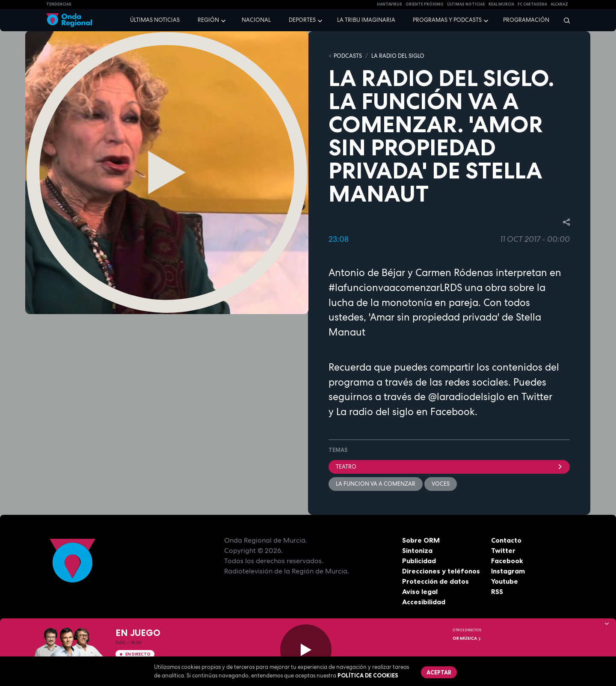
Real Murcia (501, 4)
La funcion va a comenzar (376, 484)
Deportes (302, 20)
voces (441, 484)
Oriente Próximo (425, 4)
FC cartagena (532, 4)
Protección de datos (435, 581)
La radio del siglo (375, 412)
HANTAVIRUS (389, 4)
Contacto (506, 540)
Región (208, 20)
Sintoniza (417, 550)
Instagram (508, 571)
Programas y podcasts (447, 20)
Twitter (503, 550)
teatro (449, 467)
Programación (526, 20)
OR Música (467, 638)
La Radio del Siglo (398, 56)
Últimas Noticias (466, 4)
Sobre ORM (421, 540)
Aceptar (439, 672)
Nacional (256, 20)
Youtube (505, 581)
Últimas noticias (155, 20)
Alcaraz (559, 4)
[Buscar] (564, 20)
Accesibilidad (424, 602)
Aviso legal (420, 591)
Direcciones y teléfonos (441, 571)
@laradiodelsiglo (465, 397)
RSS (497, 591)
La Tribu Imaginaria (366, 20)
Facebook (507, 561)
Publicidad (419, 561)
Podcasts (348, 56)
